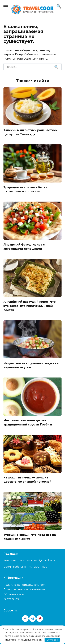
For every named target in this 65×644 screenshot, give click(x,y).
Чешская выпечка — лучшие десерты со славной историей (27, 480)
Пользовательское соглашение (24, 589)
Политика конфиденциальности (25, 585)
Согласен (52, 640)
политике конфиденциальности (24, 640)
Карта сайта (11, 599)
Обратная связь (14, 594)
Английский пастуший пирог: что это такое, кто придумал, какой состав (30, 306)
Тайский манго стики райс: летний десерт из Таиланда (31, 132)
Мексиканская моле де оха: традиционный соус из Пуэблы (28, 422)
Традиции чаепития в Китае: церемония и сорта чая (26, 189)
